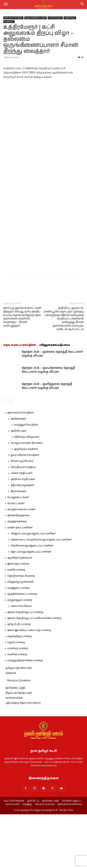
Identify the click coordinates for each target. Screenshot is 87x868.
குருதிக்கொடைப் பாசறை (22, 648)
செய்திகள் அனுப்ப (71, 855)
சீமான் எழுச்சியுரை (22, 515)
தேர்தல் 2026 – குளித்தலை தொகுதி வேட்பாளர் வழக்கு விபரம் (47, 440)
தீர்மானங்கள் (19, 545)
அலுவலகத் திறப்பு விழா (36, 18)
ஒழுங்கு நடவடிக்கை (26, 503)
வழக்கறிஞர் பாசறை (20, 690)
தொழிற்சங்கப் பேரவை (21, 630)
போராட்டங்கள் (16, 557)
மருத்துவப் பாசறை (19, 642)
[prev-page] (5, 454)
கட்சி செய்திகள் (55, 18)
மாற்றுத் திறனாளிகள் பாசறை (25, 714)
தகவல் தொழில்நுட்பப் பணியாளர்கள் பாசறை (34, 672)
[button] (82, 5)
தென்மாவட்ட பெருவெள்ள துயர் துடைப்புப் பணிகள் (41, 593)
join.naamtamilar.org (47, 819)
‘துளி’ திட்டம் (33, 855)
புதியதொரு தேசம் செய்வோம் (23, 757)
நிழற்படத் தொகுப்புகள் (19, 747)
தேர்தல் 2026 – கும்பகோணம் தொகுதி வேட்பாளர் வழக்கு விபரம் (48, 424)
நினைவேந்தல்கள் (19, 569)
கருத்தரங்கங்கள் (17, 575)
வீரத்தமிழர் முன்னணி (20, 636)
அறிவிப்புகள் (19, 485)
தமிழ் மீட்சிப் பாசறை (19, 678)
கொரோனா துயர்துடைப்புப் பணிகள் (32, 599)
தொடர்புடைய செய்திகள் (20, 399)
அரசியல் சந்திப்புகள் (23, 533)
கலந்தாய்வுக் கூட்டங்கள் (21, 563)
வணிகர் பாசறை (17, 708)
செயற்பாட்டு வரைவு (19, 734)
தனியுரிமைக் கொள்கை (70, 858)
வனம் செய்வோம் (21, 660)
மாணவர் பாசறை (18, 702)
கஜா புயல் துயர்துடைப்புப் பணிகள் (31, 605)
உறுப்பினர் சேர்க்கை (14, 855)
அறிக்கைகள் (19, 473)
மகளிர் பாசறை (16, 624)
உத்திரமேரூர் (70, 18)
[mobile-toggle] (6, 5)
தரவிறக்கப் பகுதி (15, 742)
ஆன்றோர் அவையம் (20, 612)
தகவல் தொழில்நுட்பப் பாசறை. (25, 666)
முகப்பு (7, 13)
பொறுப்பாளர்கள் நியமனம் (27, 497)
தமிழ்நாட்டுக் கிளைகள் (19, 722)
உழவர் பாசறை (16, 696)
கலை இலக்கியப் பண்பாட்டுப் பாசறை (29, 684)
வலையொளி (12, 858)
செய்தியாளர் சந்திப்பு (23, 521)
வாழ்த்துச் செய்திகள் (26, 479)
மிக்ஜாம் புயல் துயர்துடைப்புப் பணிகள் (33, 587)
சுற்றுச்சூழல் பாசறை (20, 654)
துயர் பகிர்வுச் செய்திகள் (25, 509)
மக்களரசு (11, 727)
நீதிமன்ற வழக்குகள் (23, 539)
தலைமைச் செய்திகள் (13, 18)
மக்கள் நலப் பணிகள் (20, 581)
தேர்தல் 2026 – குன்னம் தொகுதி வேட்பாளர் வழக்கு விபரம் (52, 407)
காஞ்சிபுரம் (9, 21)
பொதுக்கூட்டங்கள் (18, 551)
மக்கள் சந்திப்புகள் (22, 527)
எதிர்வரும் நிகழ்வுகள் (27, 491)
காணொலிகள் (14, 752)
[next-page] (11, 454)
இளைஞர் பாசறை (18, 618)
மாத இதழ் (27, 858)
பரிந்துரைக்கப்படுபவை (54, 399)
